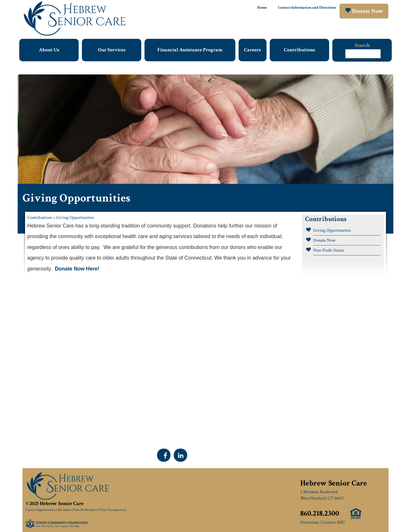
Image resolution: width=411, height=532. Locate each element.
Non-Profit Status (328, 250)
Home (262, 8)
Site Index (64, 510)
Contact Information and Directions (307, 8)
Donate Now (324, 240)
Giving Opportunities (75, 218)
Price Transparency (113, 510)
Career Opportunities (40, 510)
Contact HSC (334, 522)
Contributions (40, 218)
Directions (310, 522)
